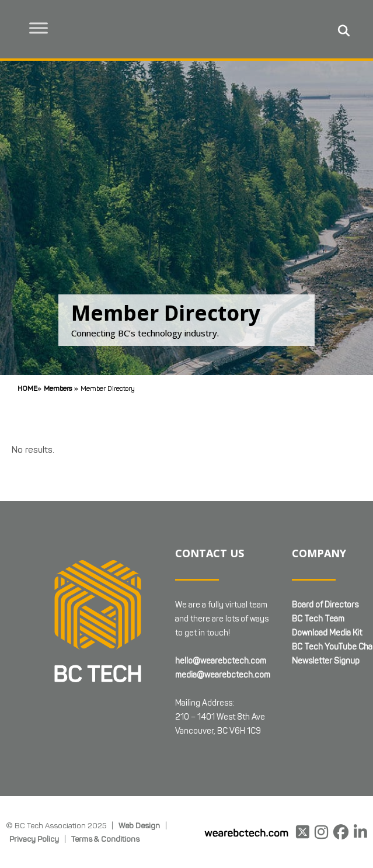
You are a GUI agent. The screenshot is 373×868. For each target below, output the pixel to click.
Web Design (139, 825)
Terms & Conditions (105, 839)
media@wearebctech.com (223, 675)
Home (27, 388)
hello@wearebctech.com (221, 661)
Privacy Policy (34, 839)
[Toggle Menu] (41, 28)
